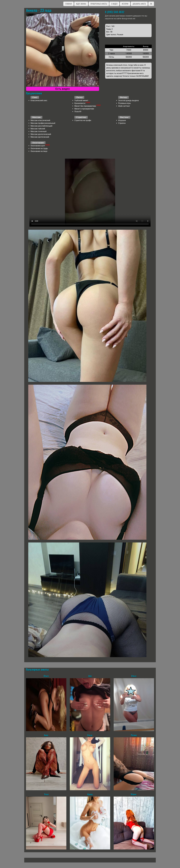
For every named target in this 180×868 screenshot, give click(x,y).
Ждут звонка (81, 4)
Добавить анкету (139, 4)
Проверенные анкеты (99, 4)
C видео (114, 4)
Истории (125, 4)
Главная (68, 4)
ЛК (151, 4)
